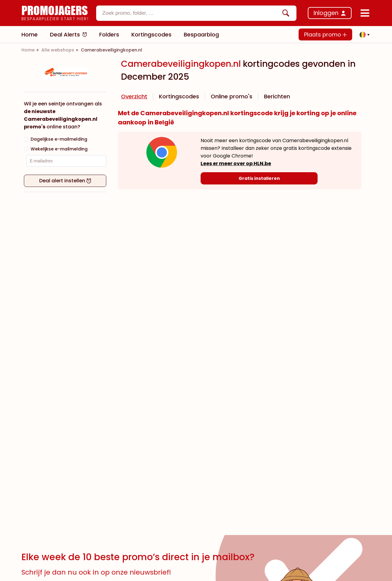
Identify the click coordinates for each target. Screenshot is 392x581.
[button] (363, 35)
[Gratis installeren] (259, 178)
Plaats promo (325, 34)
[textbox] (191, 13)
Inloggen (326, 13)
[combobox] (196, 13)
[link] (28, 50)
